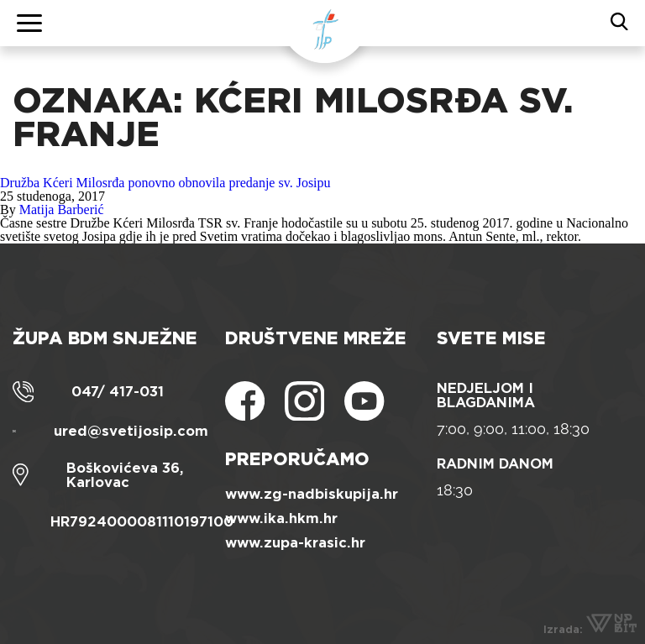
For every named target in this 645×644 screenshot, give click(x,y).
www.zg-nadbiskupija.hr (312, 494)
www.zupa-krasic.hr (295, 543)
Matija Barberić (62, 209)
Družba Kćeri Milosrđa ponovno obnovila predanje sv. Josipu (165, 183)
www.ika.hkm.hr (281, 518)
